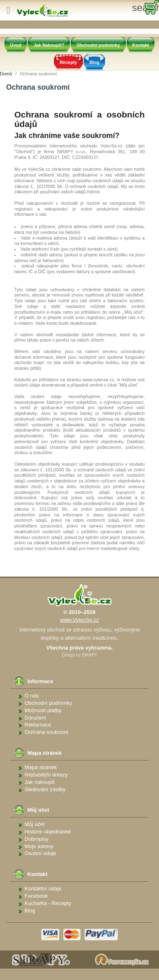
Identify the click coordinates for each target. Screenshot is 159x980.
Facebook (36, 896)
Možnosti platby (43, 710)
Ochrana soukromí (46, 732)
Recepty (68, 62)
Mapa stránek (41, 767)
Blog (94, 62)
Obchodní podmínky (98, 45)
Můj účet (35, 824)
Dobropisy (37, 839)
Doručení (35, 718)
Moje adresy (39, 846)
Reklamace (38, 725)
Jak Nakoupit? (49, 45)
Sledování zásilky (45, 789)
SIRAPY (90, 655)
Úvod (16, 45)
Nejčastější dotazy (46, 775)
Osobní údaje (40, 853)
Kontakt (141, 45)
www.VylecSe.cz (79, 620)
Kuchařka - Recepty (48, 903)
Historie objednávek (48, 832)
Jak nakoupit (39, 782)
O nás (32, 696)
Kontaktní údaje (43, 888)
